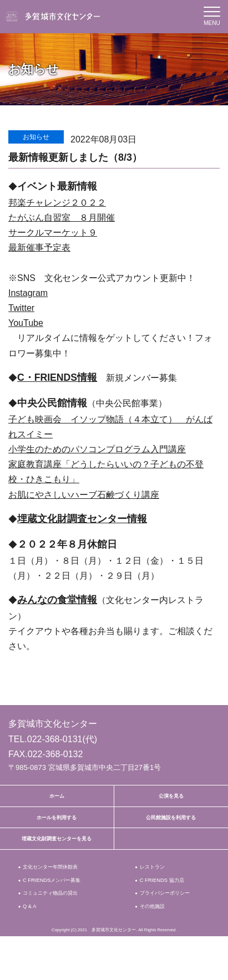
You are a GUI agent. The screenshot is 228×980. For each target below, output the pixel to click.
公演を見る (171, 799)
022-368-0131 (55, 739)
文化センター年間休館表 (60, 886)
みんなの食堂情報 (57, 600)
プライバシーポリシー (170, 926)
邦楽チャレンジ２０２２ (57, 203)
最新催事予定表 (39, 247)
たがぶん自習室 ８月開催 (62, 218)
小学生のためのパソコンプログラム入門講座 (97, 449)
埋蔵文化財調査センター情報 (82, 519)
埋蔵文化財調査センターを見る (57, 853)
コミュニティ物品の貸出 (60, 920)
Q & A (32, 948)
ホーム (57, 799)
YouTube (26, 323)
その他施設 (157, 948)
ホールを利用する (57, 826)
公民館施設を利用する (171, 826)
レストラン (157, 886)
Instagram (28, 293)
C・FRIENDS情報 (57, 377)
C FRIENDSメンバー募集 (61, 903)
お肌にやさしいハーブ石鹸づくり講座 (84, 495)
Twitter (21, 308)
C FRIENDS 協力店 (169, 903)
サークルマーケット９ (53, 233)
